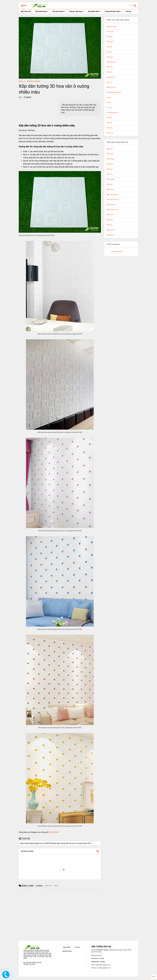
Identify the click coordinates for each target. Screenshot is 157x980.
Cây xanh (110, 42)
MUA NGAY (54, 832)
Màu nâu (110, 169)
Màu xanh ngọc (112, 210)
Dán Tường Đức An (117, 252)
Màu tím (110, 184)
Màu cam (110, 154)
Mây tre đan (111, 87)
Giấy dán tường (42, 11)
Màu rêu (110, 174)
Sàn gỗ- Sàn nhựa (77, 11)
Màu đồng (110, 235)
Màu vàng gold (112, 194)
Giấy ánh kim (111, 62)
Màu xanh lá (111, 205)
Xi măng (110, 128)
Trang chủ (26, 11)
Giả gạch (110, 57)
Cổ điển (109, 47)
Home (21, 81)
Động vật (110, 133)
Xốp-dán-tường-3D (34, 81)
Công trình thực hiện (113, 11)
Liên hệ (128, 11)
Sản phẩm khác (94, 11)
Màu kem (110, 164)
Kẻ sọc (109, 82)
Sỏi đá (109, 103)
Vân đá (109, 123)
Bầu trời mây (111, 26)
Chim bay (110, 32)
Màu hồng (110, 159)
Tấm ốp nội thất (59, 11)
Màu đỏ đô (111, 230)
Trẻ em (109, 108)
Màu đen (110, 220)
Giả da (109, 52)
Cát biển (110, 37)
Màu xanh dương (113, 199)
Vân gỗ (109, 118)
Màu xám (110, 215)
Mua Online (67, 947)
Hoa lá (109, 72)
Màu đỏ (109, 225)
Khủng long (111, 77)
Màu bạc (110, 149)
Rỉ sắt (109, 97)
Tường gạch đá (112, 113)
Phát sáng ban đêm (114, 92)
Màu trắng (110, 179)
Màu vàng (110, 189)
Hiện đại (110, 67)
